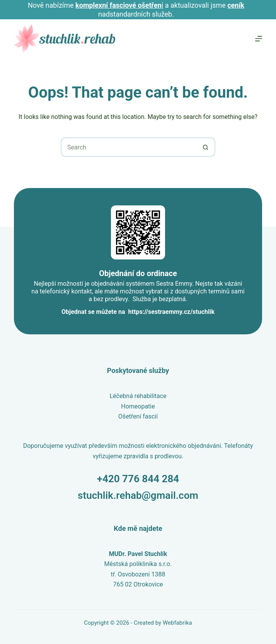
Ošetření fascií (138, 416)
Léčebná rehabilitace (138, 396)
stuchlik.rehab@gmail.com (138, 495)
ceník (236, 5)
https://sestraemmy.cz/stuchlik (171, 312)
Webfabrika (177, 623)
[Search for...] (128, 147)
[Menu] (259, 39)
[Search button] (206, 147)
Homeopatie (138, 406)
